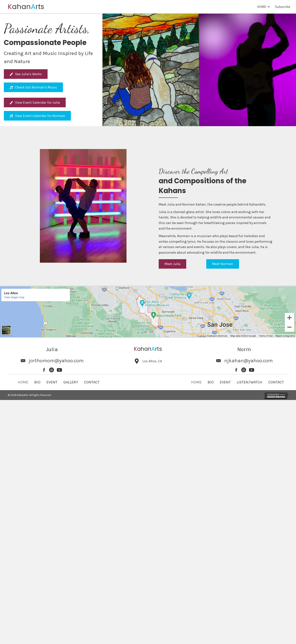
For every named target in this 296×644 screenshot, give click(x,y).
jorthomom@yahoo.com (56, 361)
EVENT (52, 382)
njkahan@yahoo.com (248, 361)
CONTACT (92, 382)
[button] (269, 7)
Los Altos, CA (152, 361)
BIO (37, 382)
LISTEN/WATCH (249, 382)
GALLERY (71, 382)
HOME (23, 382)
